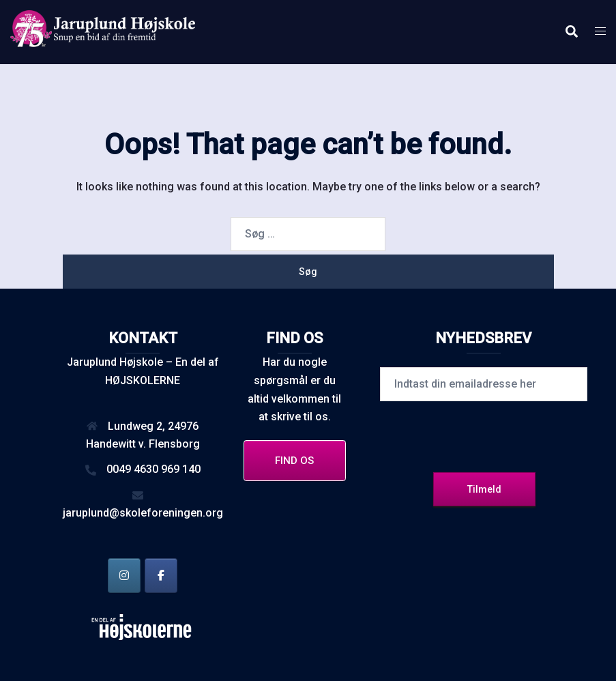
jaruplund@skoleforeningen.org (143, 513)
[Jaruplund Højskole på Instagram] (124, 576)
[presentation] (484, 435)
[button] (571, 32)
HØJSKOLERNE (143, 380)
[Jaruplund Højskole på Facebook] (161, 576)
